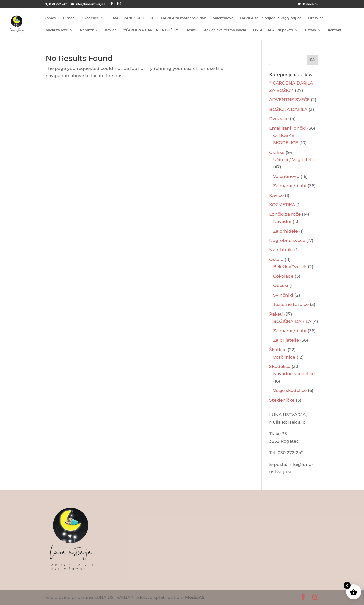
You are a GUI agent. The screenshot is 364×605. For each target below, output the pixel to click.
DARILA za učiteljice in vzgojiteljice (271, 18)
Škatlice (278, 350)
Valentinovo (223, 18)
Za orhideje (285, 231)
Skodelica (280, 366)
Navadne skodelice (294, 374)
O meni (69, 18)
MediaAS (195, 597)
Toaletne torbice (291, 304)
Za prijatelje (286, 340)
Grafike (277, 152)
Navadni (282, 221)
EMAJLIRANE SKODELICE (132, 18)
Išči (313, 60)
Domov (50, 18)
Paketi (276, 314)
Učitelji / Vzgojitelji (293, 160)
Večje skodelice (290, 390)
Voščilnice (284, 357)
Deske (191, 30)
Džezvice (316, 18)
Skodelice (91, 18)
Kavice (111, 30)
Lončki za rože (56, 30)
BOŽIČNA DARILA (288, 109)
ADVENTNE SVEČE (289, 100)
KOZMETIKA (282, 205)
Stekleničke (282, 400)
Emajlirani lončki (288, 128)
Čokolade (283, 276)
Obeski (281, 285)
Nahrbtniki (89, 30)
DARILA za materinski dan (184, 18)
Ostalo (310, 30)
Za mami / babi (290, 186)
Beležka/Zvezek (290, 267)
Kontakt (335, 30)
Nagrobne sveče (287, 240)
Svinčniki (283, 295)
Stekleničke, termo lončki (224, 30)
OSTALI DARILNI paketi (273, 30)
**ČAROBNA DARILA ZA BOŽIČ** (151, 30)
